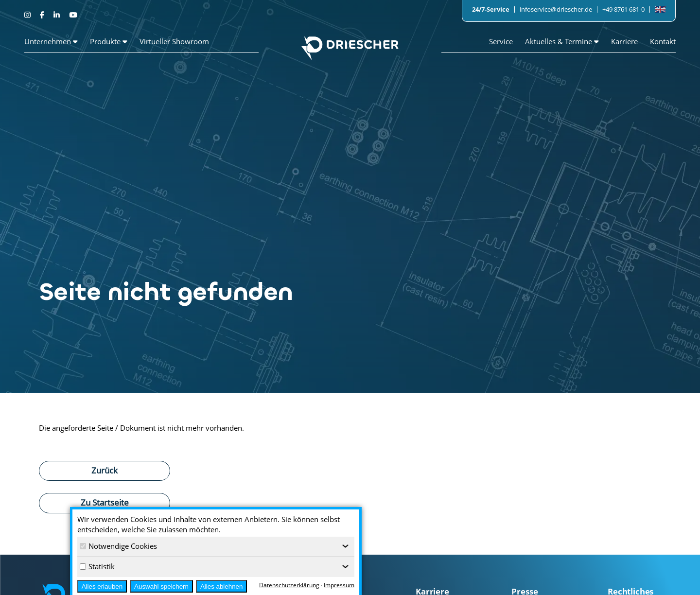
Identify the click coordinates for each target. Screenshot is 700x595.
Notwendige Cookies (118, 546)
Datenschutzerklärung (289, 585)
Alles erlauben (102, 586)
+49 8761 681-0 (623, 9)
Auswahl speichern (161, 586)
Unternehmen (51, 41)
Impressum (339, 585)
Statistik (97, 566)
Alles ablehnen (221, 586)
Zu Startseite (105, 502)
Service (501, 41)
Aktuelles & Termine (562, 41)
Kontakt (663, 41)
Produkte (109, 41)
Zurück (105, 470)
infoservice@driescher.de (556, 9)
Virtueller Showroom (174, 41)
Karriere (624, 41)
